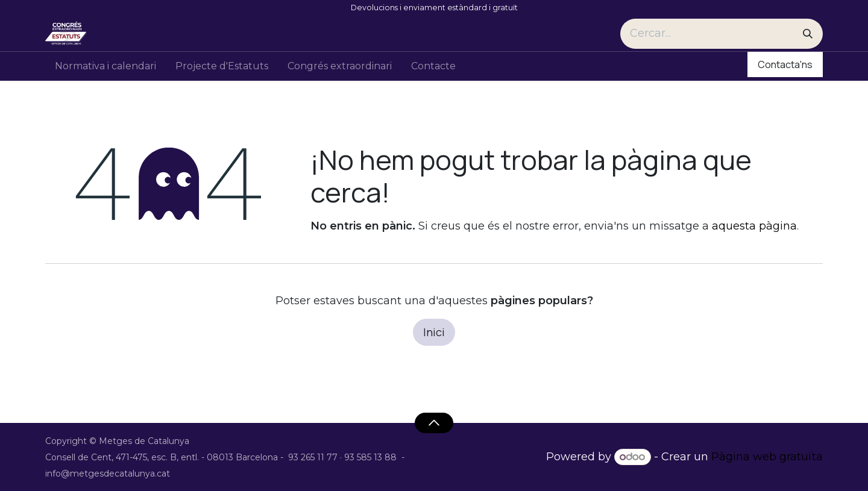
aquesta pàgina (754, 226)
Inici (434, 332)
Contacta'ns (785, 64)
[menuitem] (105, 66)
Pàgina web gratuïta (767, 457)
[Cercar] (808, 34)
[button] (434, 423)
